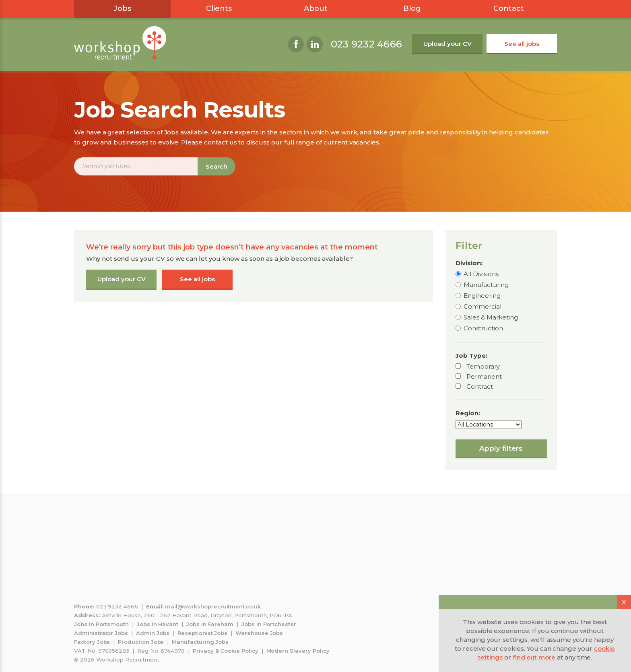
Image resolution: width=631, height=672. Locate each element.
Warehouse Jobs (259, 633)
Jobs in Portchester (269, 624)
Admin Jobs (153, 633)
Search (217, 166)
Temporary (483, 366)
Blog (412, 8)
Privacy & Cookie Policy (226, 651)
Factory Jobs (92, 642)
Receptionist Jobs (202, 633)
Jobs (122, 8)
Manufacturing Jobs (200, 642)
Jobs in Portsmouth (101, 624)
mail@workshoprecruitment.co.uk (213, 606)
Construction (483, 328)
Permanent (484, 376)
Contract (480, 387)
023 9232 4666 (366, 44)
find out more (534, 657)
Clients (219, 8)
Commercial (483, 306)
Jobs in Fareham (210, 624)
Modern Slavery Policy (298, 651)
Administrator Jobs (101, 633)
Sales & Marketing (491, 317)
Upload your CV (447, 44)
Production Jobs (141, 642)
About (316, 8)
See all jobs (522, 44)
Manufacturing (486, 285)
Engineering (482, 296)
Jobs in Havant (158, 624)
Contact (509, 8)
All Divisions (481, 274)
